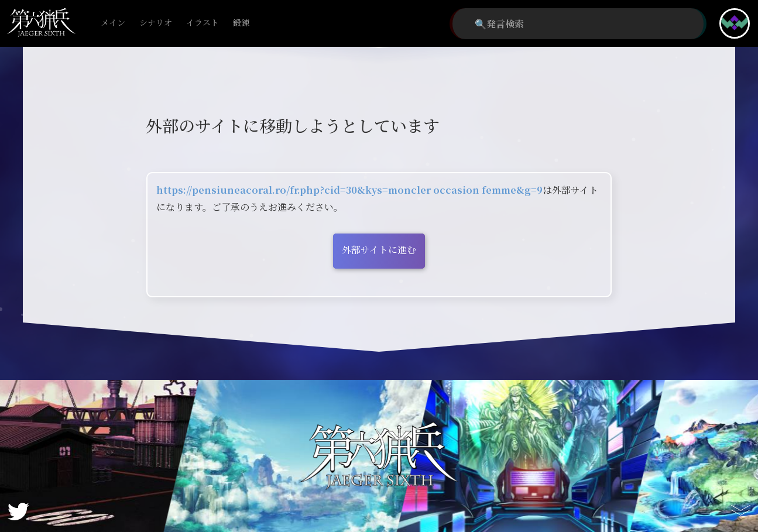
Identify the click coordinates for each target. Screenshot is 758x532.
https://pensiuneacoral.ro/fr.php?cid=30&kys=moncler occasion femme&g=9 (349, 190)
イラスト (203, 23)
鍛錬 (241, 23)
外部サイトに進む (379, 250)
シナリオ (156, 23)
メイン (113, 23)
